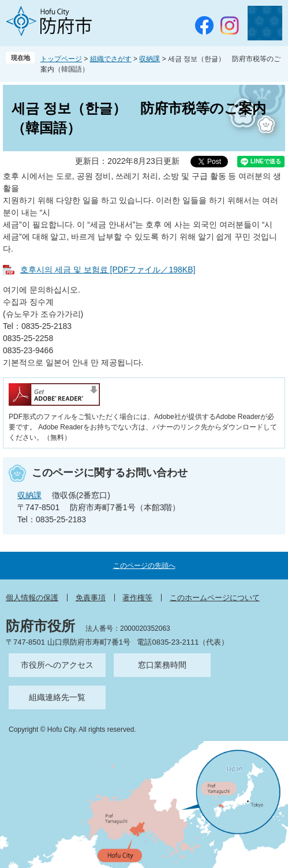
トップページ (61, 59)
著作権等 (137, 598)
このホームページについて (215, 598)
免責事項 (91, 598)
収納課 (149, 59)
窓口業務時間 (162, 665)
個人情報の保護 (32, 598)
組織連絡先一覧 (57, 697)
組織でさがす (111, 59)
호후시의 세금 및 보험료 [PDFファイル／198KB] (108, 270)
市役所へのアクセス (57, 665)
